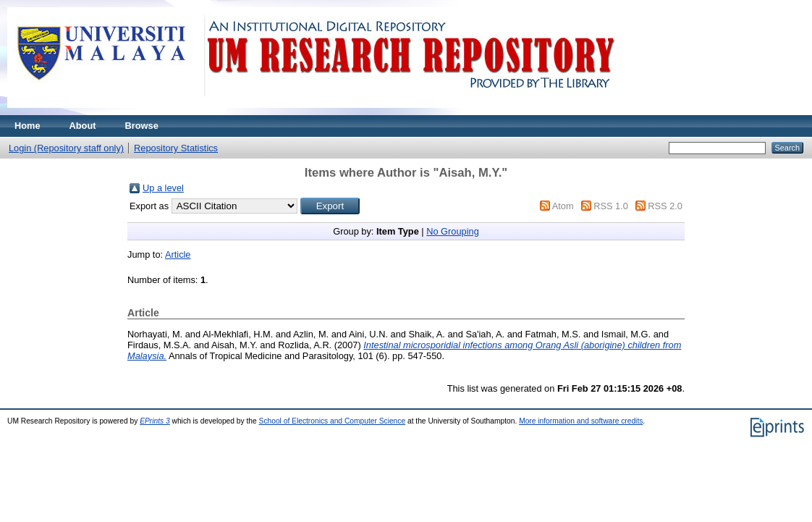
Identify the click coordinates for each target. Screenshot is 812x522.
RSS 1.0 (611, 206)
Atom (563, 206)
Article (178, 254)
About (83, 126)
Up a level (163, 188)
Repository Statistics (176, 148)
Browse (142, 126)
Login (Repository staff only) (66, 148)
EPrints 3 (155, 421)
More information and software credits (581, 421)
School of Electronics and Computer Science (333, 421)
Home (28, 126)
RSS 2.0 (665, 206)
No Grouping (453, 231)
